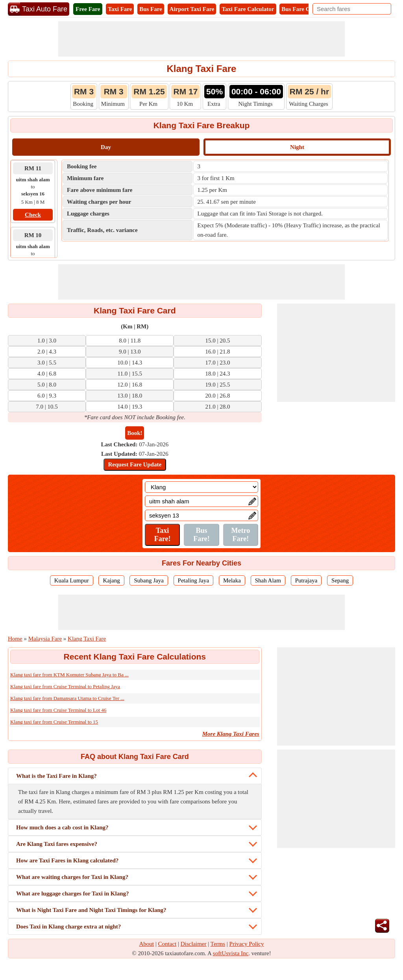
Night (297, 147)
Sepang (340, 580)
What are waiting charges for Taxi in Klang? (72, 877)
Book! (135, 433)
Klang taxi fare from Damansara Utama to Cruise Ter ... (67, 698)
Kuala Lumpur (72, 580)
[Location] (201, 487)
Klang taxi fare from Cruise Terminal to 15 (54, 722)
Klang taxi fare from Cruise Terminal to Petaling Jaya (65, 686)
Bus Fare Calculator (307, 9)
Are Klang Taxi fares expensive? (57, 844)
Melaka (232, 580)
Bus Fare (151, 9)
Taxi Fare (120, 9)
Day (106, 147)
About (147, 944)
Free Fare (88, 9)
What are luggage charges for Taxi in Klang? (73, 893)
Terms (218, 944)
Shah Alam (268, 580)
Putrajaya (306, 580)
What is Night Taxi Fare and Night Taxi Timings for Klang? (91, 910)
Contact (167, 944)
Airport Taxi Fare (192, 9)
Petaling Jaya (194, 580)
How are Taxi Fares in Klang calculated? (67, 860)
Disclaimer (194, 944)
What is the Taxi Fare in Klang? (56, 776)
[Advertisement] (201, 39)
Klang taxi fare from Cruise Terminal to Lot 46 (58, 710)
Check (33, 215)
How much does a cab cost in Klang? (62, 827)
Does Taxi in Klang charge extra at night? (68, 927)
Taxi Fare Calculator (248, 9)
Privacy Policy (247, 944)
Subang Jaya (149, 580)
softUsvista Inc (231, 953)
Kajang (111, 580)
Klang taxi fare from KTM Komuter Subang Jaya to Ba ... (69, 675)
